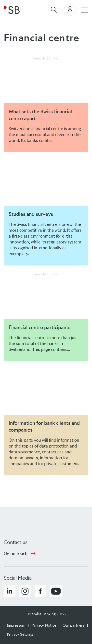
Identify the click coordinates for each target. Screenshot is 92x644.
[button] (10, 591)
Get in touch (16, 553)
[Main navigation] (84, 10)
